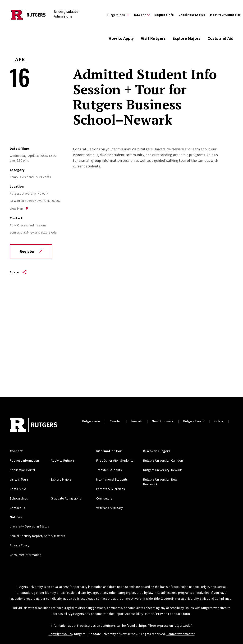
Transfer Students (109, 470)
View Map (19, 208)
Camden (116, 421)
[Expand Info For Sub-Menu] (142, 15)
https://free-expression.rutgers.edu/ (165, 626)
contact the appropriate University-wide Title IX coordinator (138, 599)
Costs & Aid (18, 489)
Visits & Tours (19, 479)
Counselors (104, 498)
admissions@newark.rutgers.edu (33, 232)
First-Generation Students (115, 460)
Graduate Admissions (66, 498)
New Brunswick (163, 421)
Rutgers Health (194, 421)
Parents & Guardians (111, 489)
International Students (112, 479)
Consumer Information (25, 555)
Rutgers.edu (91, 421)
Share (18, 272)
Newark (137, 421)
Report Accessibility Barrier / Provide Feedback (148, 614)
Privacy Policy (20, 545)
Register (31, 251)
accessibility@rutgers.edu (71, 614)
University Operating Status (29, 526)
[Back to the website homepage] (28, 15)
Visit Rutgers (153, 38)
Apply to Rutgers (63, 460)
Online (219, 421)
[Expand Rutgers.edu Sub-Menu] (118, 15)
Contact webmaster (181, 634)
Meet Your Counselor (225, 15)
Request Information (24, 460)
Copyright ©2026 (61, 634)
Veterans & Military (110, 508)
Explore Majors (186, 38)
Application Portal (22, 470)
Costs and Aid (220, 38)
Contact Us (17, 508)
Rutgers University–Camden (163, 460)
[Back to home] (33, 425)
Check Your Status (192, 15)
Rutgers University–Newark (163, 470)
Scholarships (19, 498)
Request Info (164, 15)
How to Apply (121, 38)
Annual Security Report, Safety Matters (37, 536)
